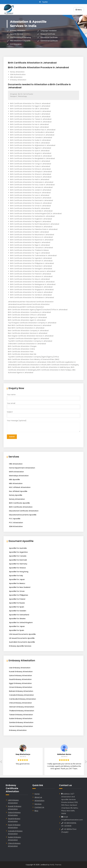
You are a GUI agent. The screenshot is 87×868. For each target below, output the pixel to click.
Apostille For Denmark (18, 560)
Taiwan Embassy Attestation (21, 714)
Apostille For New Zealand (20, 587)
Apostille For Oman (17, 591)
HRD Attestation (16, 464)
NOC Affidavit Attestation (20, 487)
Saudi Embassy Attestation (20, 679)
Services (38, 804)
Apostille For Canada (18, 556)
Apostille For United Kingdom (21, 622)
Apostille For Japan (17, 579)
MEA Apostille (14, 479)
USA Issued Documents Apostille (22, 634)
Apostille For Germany (18, 564)
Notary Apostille (16, 495)
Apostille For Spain (17, 606)
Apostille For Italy (16, 575)
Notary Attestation (17, 499)
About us (38, 797)
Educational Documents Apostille (23, 514)
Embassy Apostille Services (20, 646)
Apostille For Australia (18, 548)
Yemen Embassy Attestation (21, 726)
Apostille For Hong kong (19, 571)
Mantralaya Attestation (19, 475)
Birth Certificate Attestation (21, 507)
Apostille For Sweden (18, 610)
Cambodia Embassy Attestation (22, 699)
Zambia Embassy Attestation (21, 722)
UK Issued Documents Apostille (22, 638)
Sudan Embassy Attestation (21, 718)
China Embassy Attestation (20, 703)
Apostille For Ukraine (17, 618)
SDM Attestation (16, 526)
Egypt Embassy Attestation (20, 683)
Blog (36, 810)
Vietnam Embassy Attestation (22, 707)
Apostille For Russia (17, 603)
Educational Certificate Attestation (24, 511)
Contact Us (39, 807)
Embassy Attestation (18, 730)
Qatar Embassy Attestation (21, 675)
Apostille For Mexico (17, 583)
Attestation (39, 800)
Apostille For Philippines (19, 595)
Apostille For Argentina (18, 552)
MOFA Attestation (16, 471)
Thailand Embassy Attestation (22, 710)
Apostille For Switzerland (19, 614)
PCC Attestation (16, 522)
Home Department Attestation (22, 467)
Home (37, 794)
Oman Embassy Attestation (21, 687)
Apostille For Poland (17, 599)
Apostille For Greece (17, 567)
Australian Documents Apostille (22, 642)
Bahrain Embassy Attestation (21, 691)
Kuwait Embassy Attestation (21, 671)
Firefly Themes (56, 864)
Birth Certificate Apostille (19, 503)
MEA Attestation (16, 483)
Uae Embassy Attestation (20, 667)
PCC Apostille (15, 518)
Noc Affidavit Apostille (18, 491)
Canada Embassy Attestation (21, 695)
